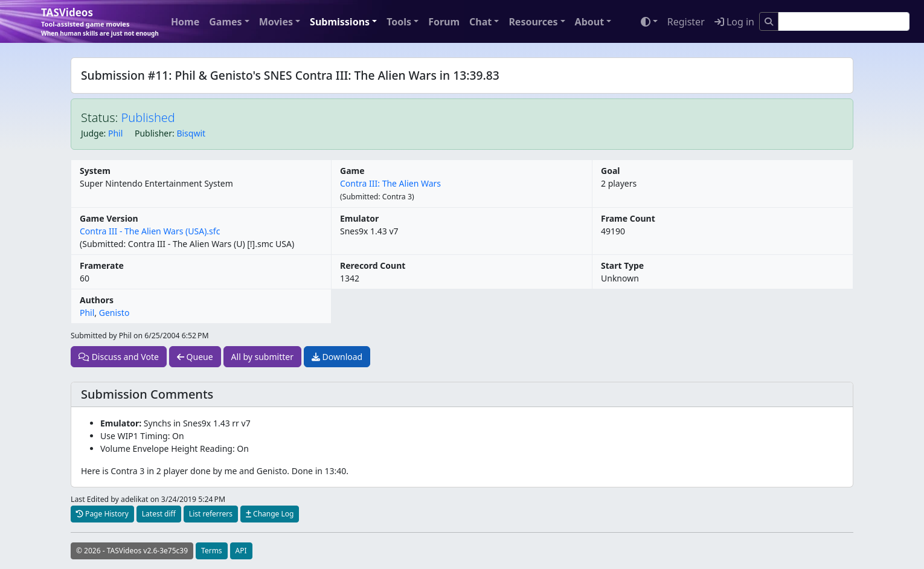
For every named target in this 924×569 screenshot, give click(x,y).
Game (352, 171)
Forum (444, 22)
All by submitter (262, 357)
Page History (102, 514)
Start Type (622, 265)
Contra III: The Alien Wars (390, 183)
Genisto (114, 313)
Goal (610, 171)
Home (185, 22)
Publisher (153, 133)
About (590, 22)
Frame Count (628, 218)
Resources (533, 22)
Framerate (102, 265)
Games (225, 22)
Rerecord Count (373, 265)
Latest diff (159, 514)
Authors (97, 300)
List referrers (211, 514)
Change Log (270, 514)
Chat (480, 22)
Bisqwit (191, 133)
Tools (399, 22)
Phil (115, 133)
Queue (195, 357)
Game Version (109, 218)
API (241, 551)
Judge (92, 133)
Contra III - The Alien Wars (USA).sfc (150, 231)
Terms (212, 551)
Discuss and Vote (119, 357)
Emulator (359, 218)
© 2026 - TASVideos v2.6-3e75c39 (132, 551)
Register (686, 22)
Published (148, 117)
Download (337, 357)
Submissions (340, 22)
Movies (276, 22)
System (95, 171)
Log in (734, 22)
